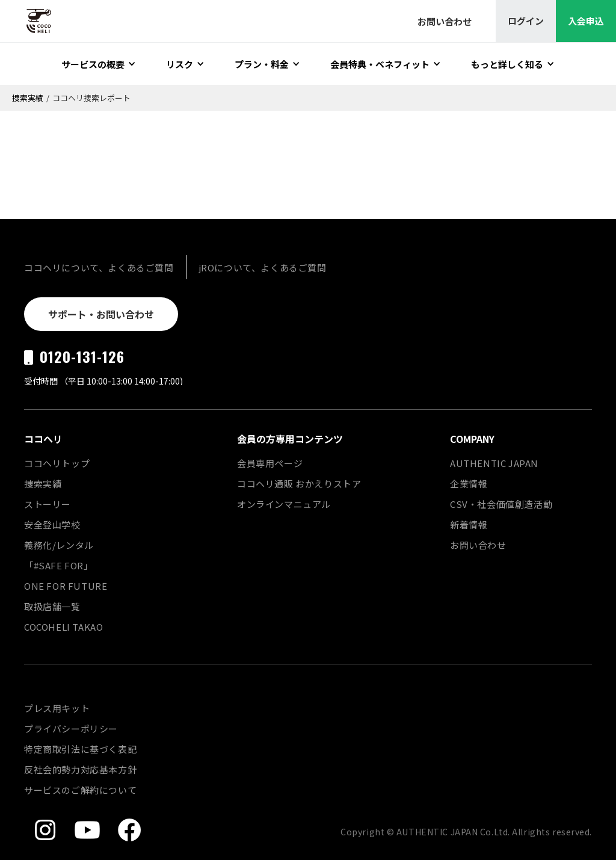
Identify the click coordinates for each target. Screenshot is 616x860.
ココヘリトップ (57, 463)
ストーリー (48, 504)
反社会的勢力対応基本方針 (80, 769)
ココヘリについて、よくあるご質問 (99, 268)
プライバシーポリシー (71, 729)
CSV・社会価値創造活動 (501, 504)
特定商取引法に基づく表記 (80, 749)
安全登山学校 (52, 524)
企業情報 (469, 484)
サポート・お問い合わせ (101, 314)
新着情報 (469, 524)
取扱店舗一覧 (52, 606)
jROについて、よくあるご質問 (263, 268)
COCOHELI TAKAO (63, 627)
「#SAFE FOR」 (59, 565)
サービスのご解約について (80, 790)
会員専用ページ (270, 463)
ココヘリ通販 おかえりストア (299, 484)
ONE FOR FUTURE (66, 586)
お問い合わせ (478, 545)
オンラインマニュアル (284, 504)
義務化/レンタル (59, 545)
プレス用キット (57, 708)
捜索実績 (28, 98)
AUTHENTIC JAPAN (494, 463)
